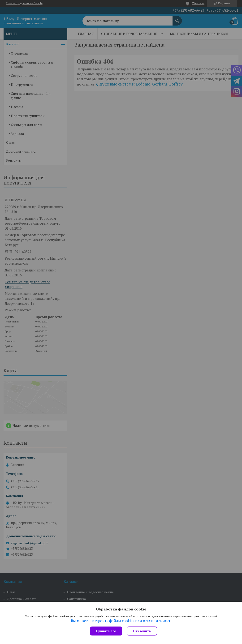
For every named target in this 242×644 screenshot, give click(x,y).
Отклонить (142, 631)
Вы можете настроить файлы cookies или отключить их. (119, 621)
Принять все (106, 631)
